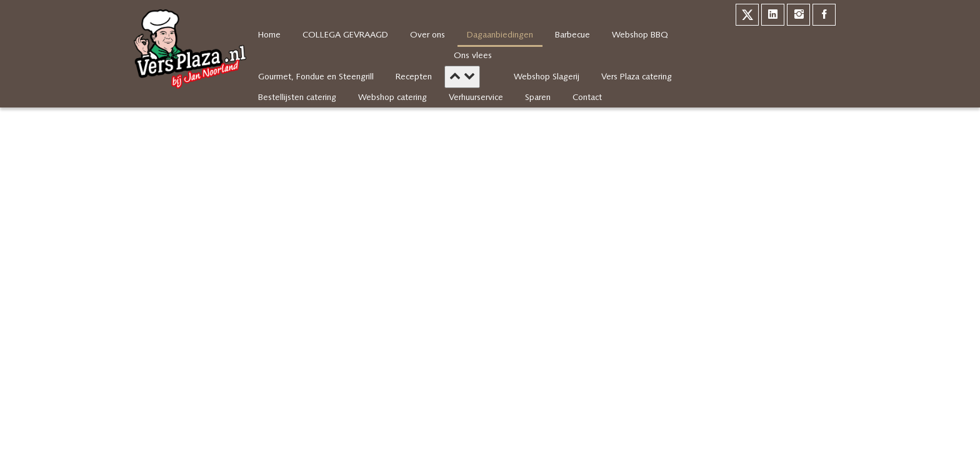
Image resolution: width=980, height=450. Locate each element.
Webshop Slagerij (547, 77)
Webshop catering (392, 98)
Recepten (414, 77)
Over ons (427, 35)
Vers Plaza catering (637, 77)
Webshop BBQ (640, 35)
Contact (587, 98)
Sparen (538, 98)
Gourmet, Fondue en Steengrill (316, 77)
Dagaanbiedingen (500, 35)
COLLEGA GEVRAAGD (345, 35)
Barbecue (572, 35)
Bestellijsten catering (297, 98)
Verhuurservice (476, 98)
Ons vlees (473, 56)
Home (269, 35)
